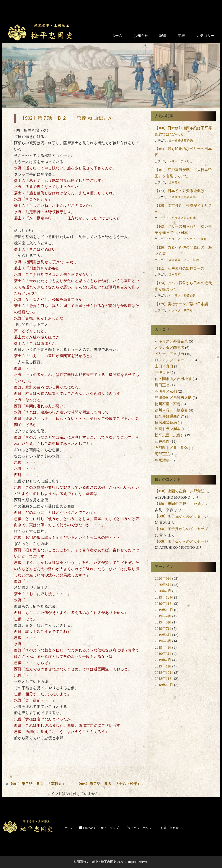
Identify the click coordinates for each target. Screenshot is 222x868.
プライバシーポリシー (140, 828)
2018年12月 (164, 673)
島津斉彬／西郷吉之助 (173, 398)
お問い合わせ (170, 828)
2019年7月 (163, 629)
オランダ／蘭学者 (181, 310)
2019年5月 (163, 641)
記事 (163, 36)
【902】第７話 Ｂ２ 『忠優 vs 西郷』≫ (67, 118)
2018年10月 (164, 685)
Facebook (87, 828)
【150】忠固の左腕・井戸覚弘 (180, 491)
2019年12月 (164, 597)
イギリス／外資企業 (182, 197)
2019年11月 (164, 604)
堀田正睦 (162, 385)
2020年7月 (163, 591)
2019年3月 (163, 654)
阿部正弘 (162, 454)
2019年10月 (164, 610)
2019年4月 (163, 647)
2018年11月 (164, 679)
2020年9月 (163, 578)
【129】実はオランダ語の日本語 (182, 304)
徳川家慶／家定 (168, 404)
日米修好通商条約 (181, 141)
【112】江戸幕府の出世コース (180, 268)
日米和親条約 (166, 423)
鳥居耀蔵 (162, 460)
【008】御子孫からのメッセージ (182, 516)
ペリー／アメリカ (181, 161)
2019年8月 (163, 622)
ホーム (117, 36)
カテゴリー (205, 36)
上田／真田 (164, 366)
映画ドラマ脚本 (168, 429)
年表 (181, 36)
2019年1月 (163, 666)
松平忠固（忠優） (170, 435)
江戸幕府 (175, 182)
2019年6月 (163, 635)
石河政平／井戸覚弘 (171, 448)
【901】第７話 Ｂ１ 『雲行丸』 (37, 784)
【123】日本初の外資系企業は (180, 191)
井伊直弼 (162, 373)
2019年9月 (163, 616)
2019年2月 (163, 660)
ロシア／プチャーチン (173, 360)
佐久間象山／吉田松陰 (184, 260)
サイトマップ (110, 828)
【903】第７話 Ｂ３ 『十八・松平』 (109, 784)
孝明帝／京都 (166, 391)
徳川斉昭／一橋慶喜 (171, 410)
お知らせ (141, 36)
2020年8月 (163, 585)
